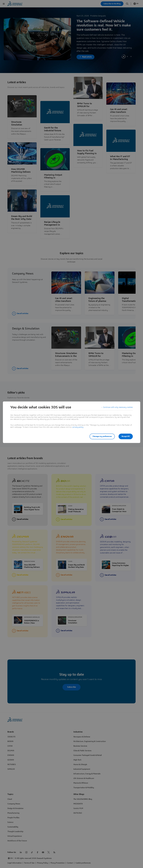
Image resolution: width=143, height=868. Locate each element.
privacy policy (78, 427)
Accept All (126, 436)
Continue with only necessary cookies (118, 407)
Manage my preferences (102, 436)
